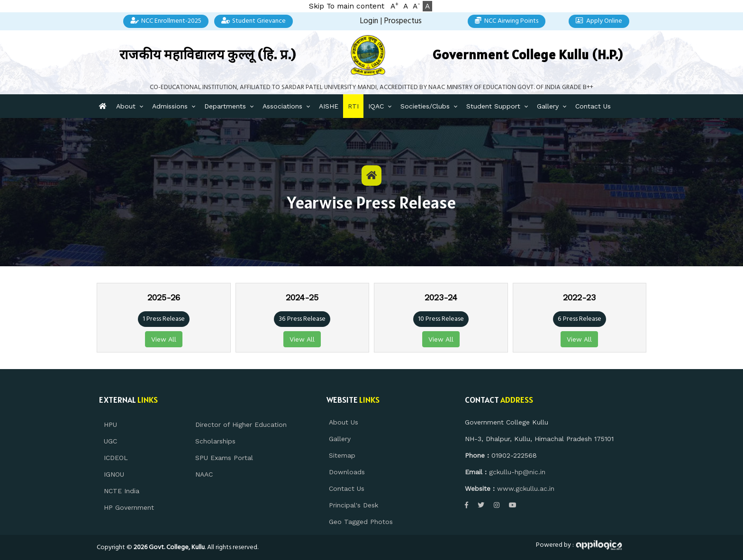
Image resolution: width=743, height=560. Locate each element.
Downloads (347, 472)
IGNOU (114, 474)
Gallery (548, 106)
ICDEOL (116, 458)
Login (369, 21)
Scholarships (215, 441)
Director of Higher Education (241, 425)
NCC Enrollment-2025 (166, 21)
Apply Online (599, 21)
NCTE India (122, 491)
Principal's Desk (353, 505)
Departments (225, 106)
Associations (282, 106)
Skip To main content (347, 6)
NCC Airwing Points (507, 21)
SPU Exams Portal (224, 458)
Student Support (493, 106)
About (126, 106)
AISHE (329, 106)
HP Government (129, 507)
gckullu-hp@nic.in (517, 472)
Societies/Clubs (425, 106)
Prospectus (403, 21)
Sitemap (342, 455)
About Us (344, 422)
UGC (110, 441)
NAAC (204, 474)
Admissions (170, 106)
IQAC (376, 106)
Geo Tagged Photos (361, 522)
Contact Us (593, 106)
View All (164, 339)
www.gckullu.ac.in (526, 488)
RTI (353, 106)
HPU (110, 425)
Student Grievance (254, 21)
